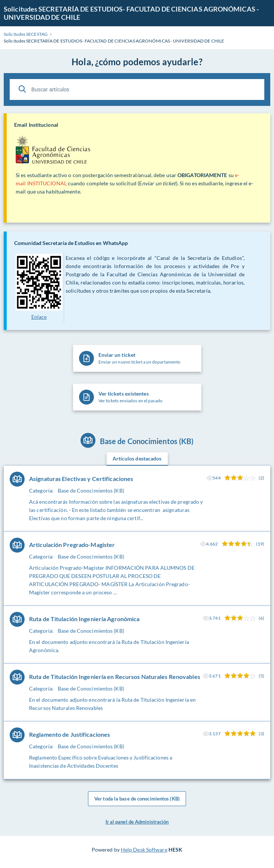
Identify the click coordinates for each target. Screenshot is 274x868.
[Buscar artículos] (137, 89)
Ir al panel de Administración (137, 822)
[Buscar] (22, 89)
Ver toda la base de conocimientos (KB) (137, 799)
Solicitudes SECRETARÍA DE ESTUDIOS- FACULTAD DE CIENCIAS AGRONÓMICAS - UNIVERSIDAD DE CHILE (131, 13)
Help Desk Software (144, 850)
